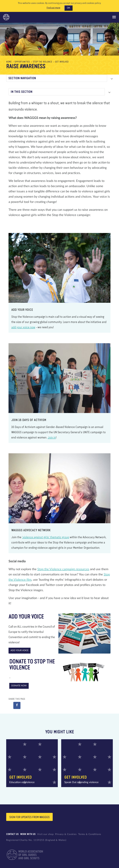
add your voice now (23, 327)
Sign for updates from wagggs (29, 817)
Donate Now (19, 686)
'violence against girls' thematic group (46, 537)
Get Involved (62, 62)
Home (9, 62)
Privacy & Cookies (66, 834)
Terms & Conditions (90, 834)
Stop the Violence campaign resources (63, 569)
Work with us (28, 834)
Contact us (12, 834)
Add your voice (20, 650)
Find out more (53, 8)
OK (68, 8)
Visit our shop (45, 834)
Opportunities (22, 62)
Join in (52, 438)
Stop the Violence (43, 62)
